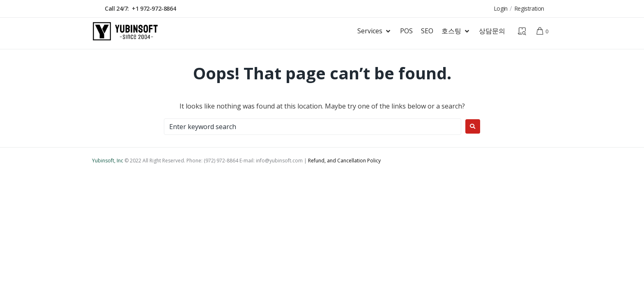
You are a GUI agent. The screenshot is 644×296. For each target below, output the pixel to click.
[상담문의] (492, 31)
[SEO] (427, 31)
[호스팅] (456, 31)
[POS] (406, 31)
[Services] (375, 31)
